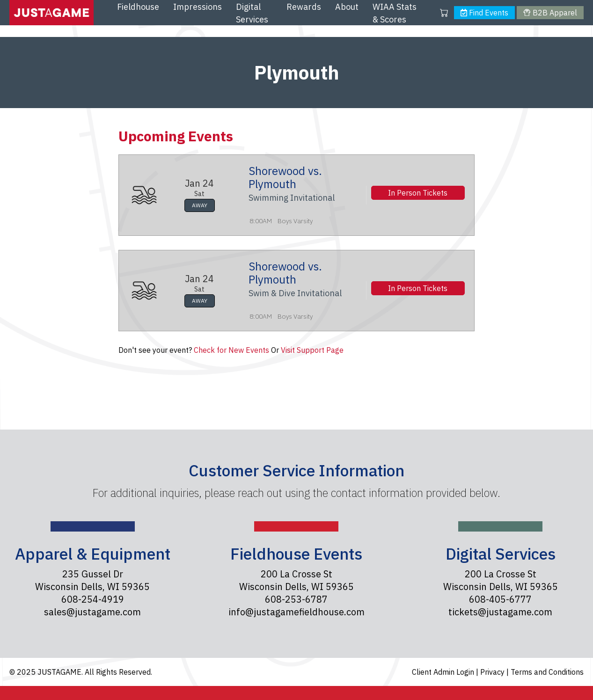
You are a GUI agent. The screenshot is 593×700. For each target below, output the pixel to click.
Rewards (304, 7)
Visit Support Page (312, 350)
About (347, 7)
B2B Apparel (550, 13)
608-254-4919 (93, 599)
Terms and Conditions (547, 672)
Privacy (493, 672)
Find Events (484, 13)
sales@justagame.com (92, 612)
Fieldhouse (138, 7)
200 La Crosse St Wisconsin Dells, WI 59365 (296, 580)
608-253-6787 (296, 599)
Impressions (198, 7)
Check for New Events (231, 350)
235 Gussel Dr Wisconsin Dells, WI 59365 (92, 580)
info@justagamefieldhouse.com (296, 612)
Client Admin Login (444, 672)
